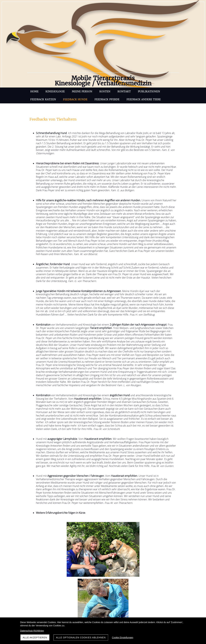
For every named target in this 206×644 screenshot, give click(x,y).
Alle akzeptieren (35, 638)
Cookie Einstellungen (123, 638)
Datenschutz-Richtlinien (32, 631)
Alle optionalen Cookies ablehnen (81, 638)
